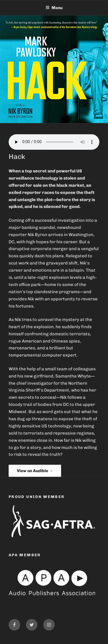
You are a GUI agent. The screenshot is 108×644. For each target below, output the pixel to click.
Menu (54, 8)
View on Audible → (35, 471)
